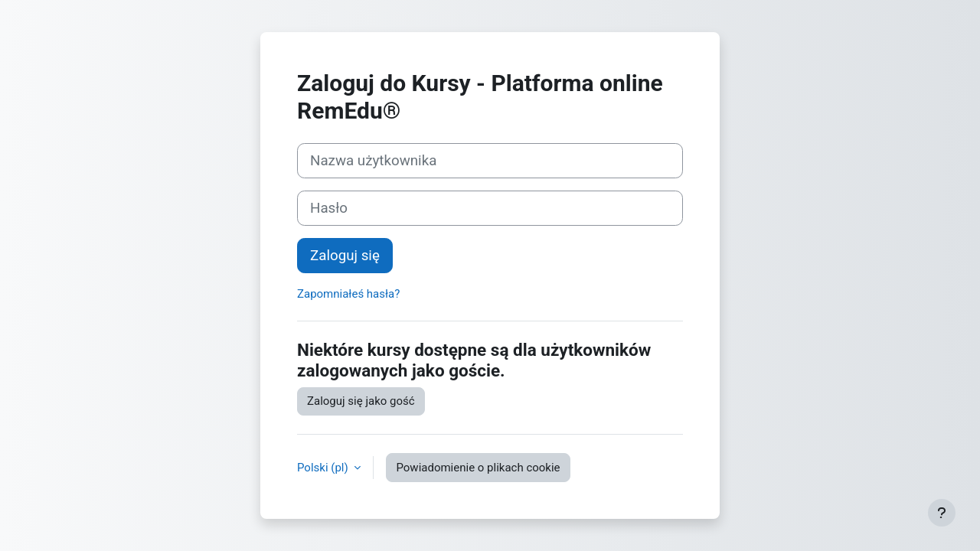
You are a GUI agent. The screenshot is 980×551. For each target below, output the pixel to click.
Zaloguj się (345, 256)
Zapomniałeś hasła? (348, 294)
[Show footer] (942, 513)
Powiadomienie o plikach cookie (478, 468)
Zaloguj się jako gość (361, 401)
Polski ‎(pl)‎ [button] (324, 468)
